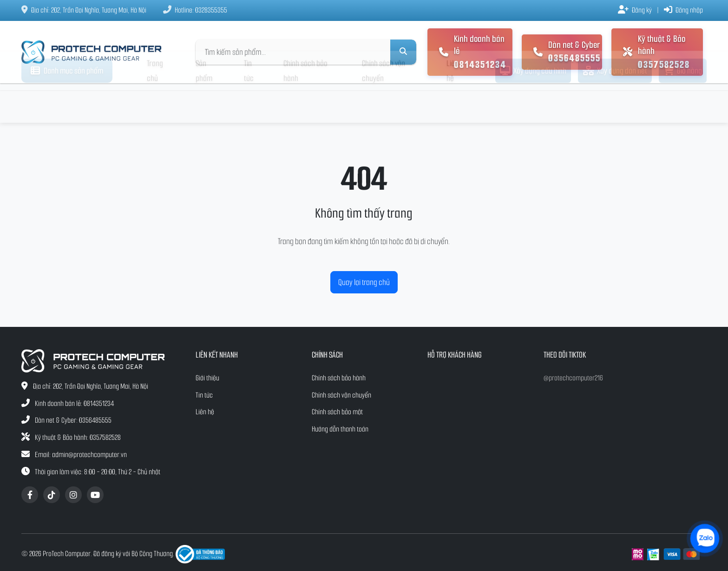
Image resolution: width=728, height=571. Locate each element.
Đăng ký (635, 10)
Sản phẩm (204, 103)
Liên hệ (453, 103)
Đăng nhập (683, 10)
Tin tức (249, 103)
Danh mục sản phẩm (67, 103)
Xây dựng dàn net (615, 103)
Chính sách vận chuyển (384, 103)
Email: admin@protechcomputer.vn (81, 455)
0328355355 (211, 10)
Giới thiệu (207, 378)
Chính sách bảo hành (305, 103)
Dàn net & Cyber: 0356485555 (73, 420)
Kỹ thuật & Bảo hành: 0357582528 (78, 437)
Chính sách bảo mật (337, 412)
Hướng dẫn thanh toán (340, 429)
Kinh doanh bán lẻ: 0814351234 (74, 403)
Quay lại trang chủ (364, 282)
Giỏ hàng (683, 103)
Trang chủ (155, 103)
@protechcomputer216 (573, 378)
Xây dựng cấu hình (533, 103)
